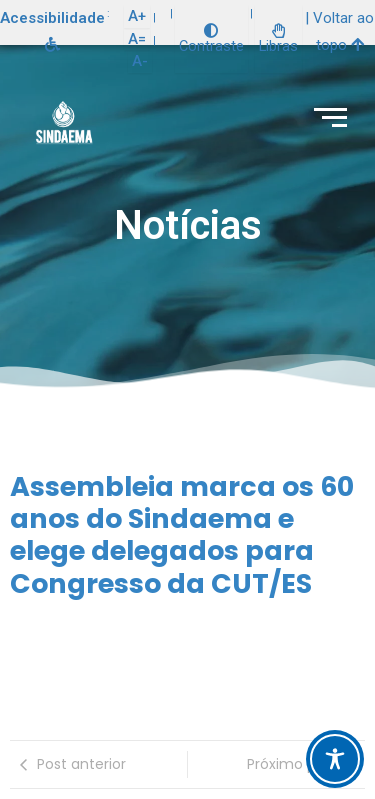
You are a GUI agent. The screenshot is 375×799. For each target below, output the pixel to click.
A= (137, 39)
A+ (137, 16)
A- (140, 61)
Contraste (211, 39)
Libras (278, 39)
